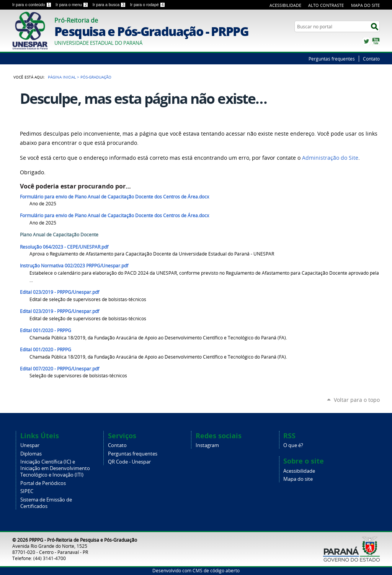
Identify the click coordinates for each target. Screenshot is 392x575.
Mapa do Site (365, 5)
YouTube (376, 41)
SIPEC (27, 491)
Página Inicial (62, 77)
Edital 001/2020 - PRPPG (46, 330)
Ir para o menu (72, 5)
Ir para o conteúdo (32, 5)
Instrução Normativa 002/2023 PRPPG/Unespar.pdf (74, 266)
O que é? (293, 445)
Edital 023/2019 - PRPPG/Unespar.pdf (60, 292)
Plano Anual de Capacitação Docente (59, 235)
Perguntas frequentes (332, 59)
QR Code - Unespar (129, 462)
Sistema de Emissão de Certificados (46, 503)
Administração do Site (330, 158)
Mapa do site (298, 479)
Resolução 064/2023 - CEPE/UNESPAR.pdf (64, 247)
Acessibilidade (285, 5)
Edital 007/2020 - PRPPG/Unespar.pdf (60, 369)
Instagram (207, 445)
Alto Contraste (326, 5)
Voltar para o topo (357, 400)
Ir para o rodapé (148, 5)
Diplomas (31, 454)
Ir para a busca (110, 5)
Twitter (366, 41)
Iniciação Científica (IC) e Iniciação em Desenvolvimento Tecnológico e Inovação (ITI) (55, 468)
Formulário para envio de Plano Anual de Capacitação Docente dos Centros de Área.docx (114, 197)
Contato (371, 59)
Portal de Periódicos (43, 483)
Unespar (30, 445)
